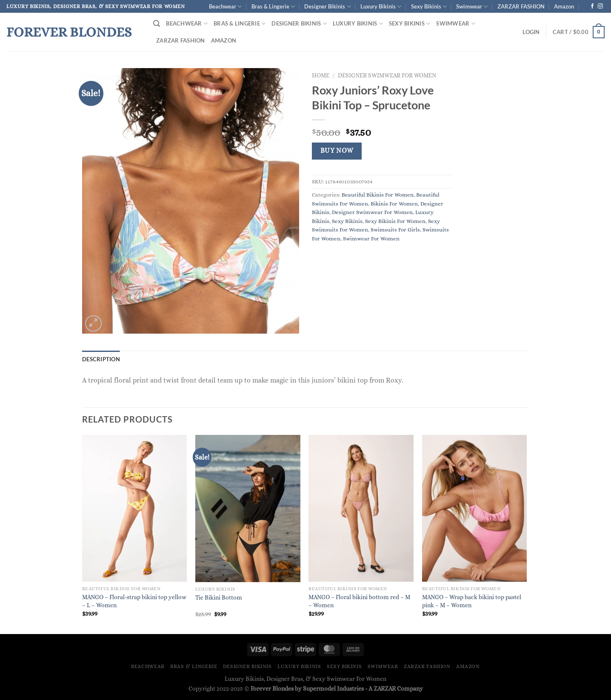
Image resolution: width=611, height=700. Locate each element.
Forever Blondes (69, 32)
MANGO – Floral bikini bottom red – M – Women (359, 601)
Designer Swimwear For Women (387, 76)
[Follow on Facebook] (592, 6)
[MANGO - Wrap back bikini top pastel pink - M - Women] (475, 508)
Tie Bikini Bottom (219, 597)
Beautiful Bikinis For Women (378, 195)
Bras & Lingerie (273, 7)
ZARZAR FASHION (521, 6)
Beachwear (225, 7)
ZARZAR (385, 689)
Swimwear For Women (371, 239)
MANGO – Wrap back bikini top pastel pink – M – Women (472, 601)
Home (321, 76)
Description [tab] (101, 359)
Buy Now (337, 151)
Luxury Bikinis (381, 7)
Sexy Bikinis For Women (395, 221)
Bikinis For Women (394, 204)
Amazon (564, 6)
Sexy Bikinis (429, 7)
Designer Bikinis (327, 7)
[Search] (157, 24)
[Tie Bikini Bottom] (248, 509)
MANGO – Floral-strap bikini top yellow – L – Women (134, 601)
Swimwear (472, 7)
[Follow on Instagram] (600, 6)
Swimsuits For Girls (395, 230)
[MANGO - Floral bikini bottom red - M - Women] (361, 508)
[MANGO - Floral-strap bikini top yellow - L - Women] (135, 508)
